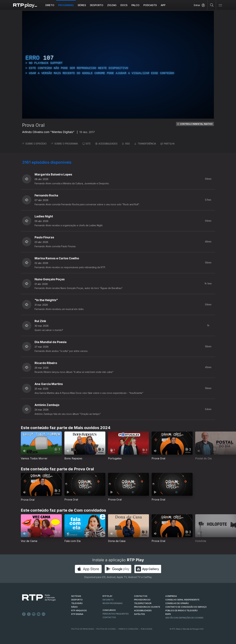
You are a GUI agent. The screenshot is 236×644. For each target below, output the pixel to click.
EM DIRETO (108, 600)
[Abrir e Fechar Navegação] (220, 5)
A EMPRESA (171, 596)
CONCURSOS (109, 610)
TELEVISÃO (77, 603)
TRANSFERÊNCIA (145, 144)
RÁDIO (74, 607)
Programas (66, 5)
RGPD (168, 614)
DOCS (124, 5)
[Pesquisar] (212, 5)
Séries (82, 5)
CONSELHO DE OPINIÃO (177, 603)
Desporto (97, 5)
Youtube (39, 614)
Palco (135, 5)
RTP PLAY (108, 596)
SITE (87, 144)
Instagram (34, 614)
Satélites (139, 614)
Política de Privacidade (83, 629)
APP (163, 5)
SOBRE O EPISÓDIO (34, 144)
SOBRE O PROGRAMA (64, 144)
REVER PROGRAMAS (113, 603)
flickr (44, 614)
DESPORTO (77, 600)
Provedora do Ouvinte (147, 607)
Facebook (24, 614)
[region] (118, 65)
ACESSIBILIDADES (106, 144)
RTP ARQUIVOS (79, 610)
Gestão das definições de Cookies (184, 618)
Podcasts (150, 5)
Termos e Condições (128, 629)
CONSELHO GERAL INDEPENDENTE (182, 600)
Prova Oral (33, 125)
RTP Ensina (77, 614)
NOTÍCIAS (76, 596)
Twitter (29, 614)
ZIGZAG (112, 5)
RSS (126, 144)
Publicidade (147, 629)
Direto (50, 5)
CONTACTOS (141, 596)
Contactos (109, 617)
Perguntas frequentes (116, 614)
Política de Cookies (106, 629)
